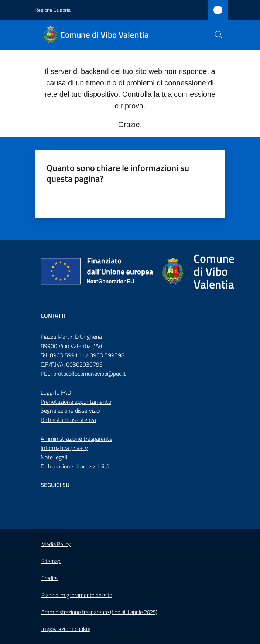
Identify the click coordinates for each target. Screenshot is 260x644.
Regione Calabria (53, 10)
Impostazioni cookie (66, 629)
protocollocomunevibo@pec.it (90, 374)
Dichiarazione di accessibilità (75, 466)
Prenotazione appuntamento (76, 402)
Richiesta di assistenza (68, 420)
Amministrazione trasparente (76, 439)
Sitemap (51, 561)
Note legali (54, 457)
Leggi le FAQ (56, 392)
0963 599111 (67, 355)
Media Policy (56, 544)
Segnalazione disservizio (70, 410)
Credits (49, 578)
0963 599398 (107, 355)
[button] (219, 35)
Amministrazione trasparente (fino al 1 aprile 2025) (99, 612)
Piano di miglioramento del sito (77, 595)
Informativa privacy (64, 448)
